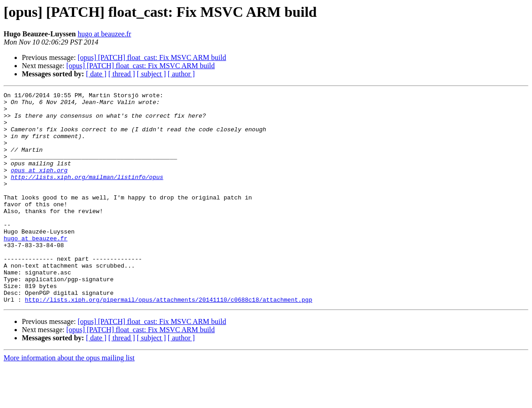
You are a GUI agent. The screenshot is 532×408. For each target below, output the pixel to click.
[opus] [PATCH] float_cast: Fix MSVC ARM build (152, 57)
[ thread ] (122, 74)
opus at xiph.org (39, 186)
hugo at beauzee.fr (105, 34)
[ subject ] (151, 74)
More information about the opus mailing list (69, 400)
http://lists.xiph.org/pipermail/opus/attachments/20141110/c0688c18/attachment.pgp (169, 342)
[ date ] (96, 74)
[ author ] (181, 74)
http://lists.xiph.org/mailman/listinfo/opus (87, 194)
